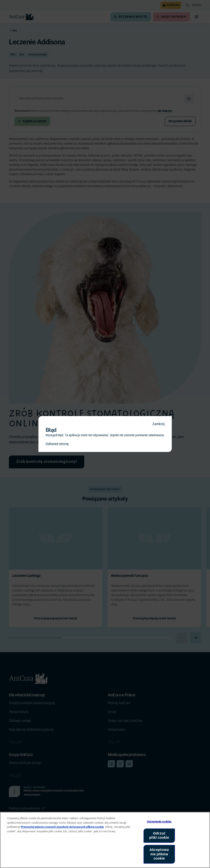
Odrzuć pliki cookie (159, 836)
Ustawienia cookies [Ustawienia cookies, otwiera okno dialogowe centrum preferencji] (159, 822)
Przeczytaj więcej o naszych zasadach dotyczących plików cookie (62, 827)
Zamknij (159, 424)
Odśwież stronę (57, 444)
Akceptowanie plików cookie (159, 854)
